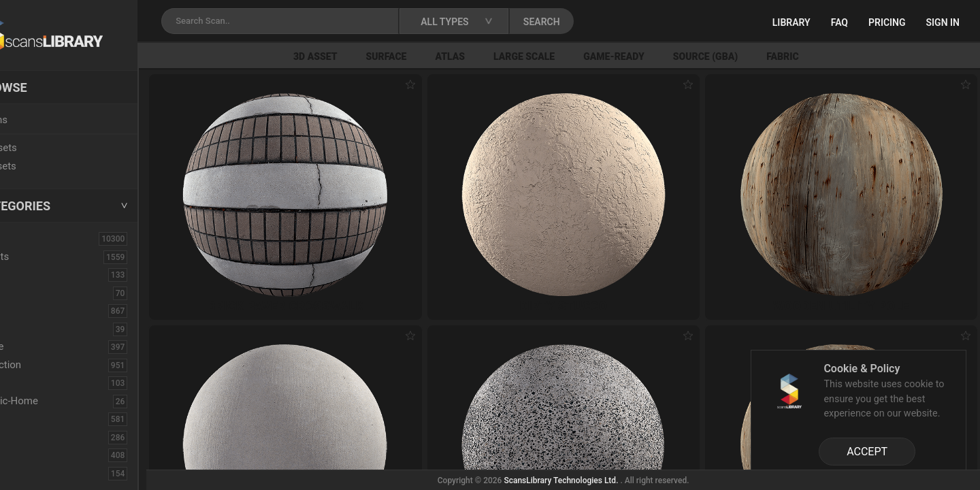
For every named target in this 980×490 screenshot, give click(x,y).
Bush (29, 310)
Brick (29, 293)
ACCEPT (867, 452)
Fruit (28, 473)
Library (791, 22)
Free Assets (45, 166)
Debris (32, 382)
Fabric (830, 56)
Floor (29, 437)
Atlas (497, 56)
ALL (27, 238)
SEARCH (598, 22)
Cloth (30, 329)
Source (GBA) (752, 56)
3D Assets (41, 257)
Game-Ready (661, 56)
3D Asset (363, 56)
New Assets (45, 148)
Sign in (943, 22)
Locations (40, 120)
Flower (33, 455)
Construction (47, 365)
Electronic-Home (55, 401)
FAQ (839, 22)
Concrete (38, 346)
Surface (434, 56)
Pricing (887, 22)
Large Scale (572, 56)
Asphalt (35, 274)
